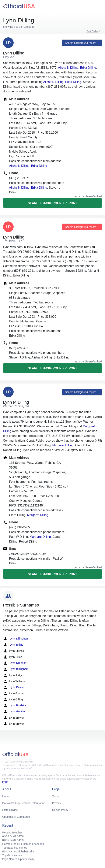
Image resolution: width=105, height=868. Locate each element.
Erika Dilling (88, 68)
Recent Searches (12, 833)
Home (6, 796)
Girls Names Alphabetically (18, 851)
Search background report (52, 203)
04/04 (13, 840)
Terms (56, 796)
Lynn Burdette (15, 706)
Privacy (57, 803)
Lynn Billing (13, 645)
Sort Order (92, 31)
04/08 (6, 836)
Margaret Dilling (63, 445)
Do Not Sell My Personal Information (24, 803)
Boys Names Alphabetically (18, 859)
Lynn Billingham (16, 669)
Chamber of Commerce (16, 817)
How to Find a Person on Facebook (23, 844)
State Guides (10, 810)
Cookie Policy (60, 810)
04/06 (20, 836)
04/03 (20, 840)
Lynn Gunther (14, 712)
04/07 (13, 836)
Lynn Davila (13, 687)
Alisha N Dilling (68, 68)
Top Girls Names (12, 855)
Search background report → (82, 43)
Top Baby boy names (15, 848)
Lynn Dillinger (14, 663)
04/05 (6, 840)
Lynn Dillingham (16, 639)
